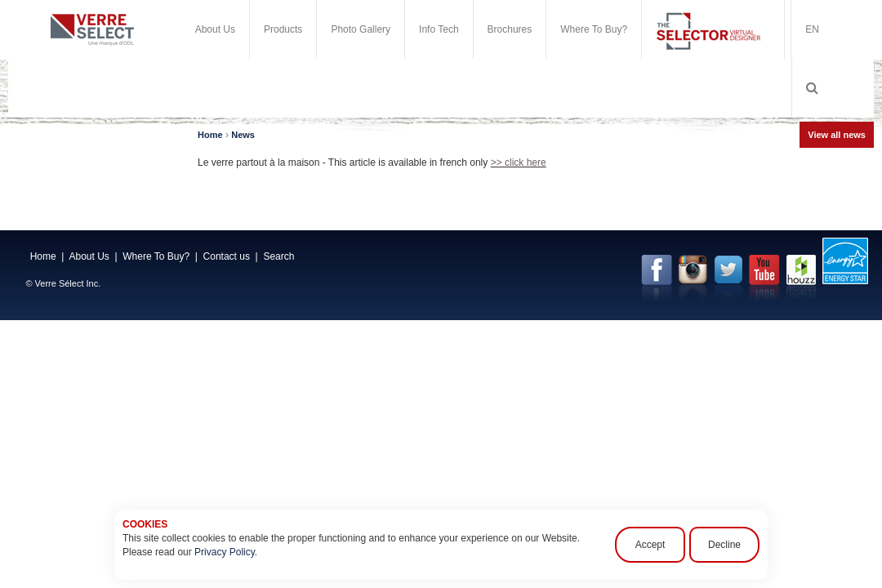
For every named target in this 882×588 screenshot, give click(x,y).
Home (210, 135)
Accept (650, 545)
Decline (724, 545)
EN (812, 29)
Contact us (227, 256)
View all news (837, 135)
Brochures (510, 29)
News (243, 135)
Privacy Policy (225, 552)
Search (278, 256)
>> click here (519, 163)
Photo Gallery (361, 29)
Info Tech (439, 29)
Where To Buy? (594, 29)
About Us (215, 29)
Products (283, 29)
